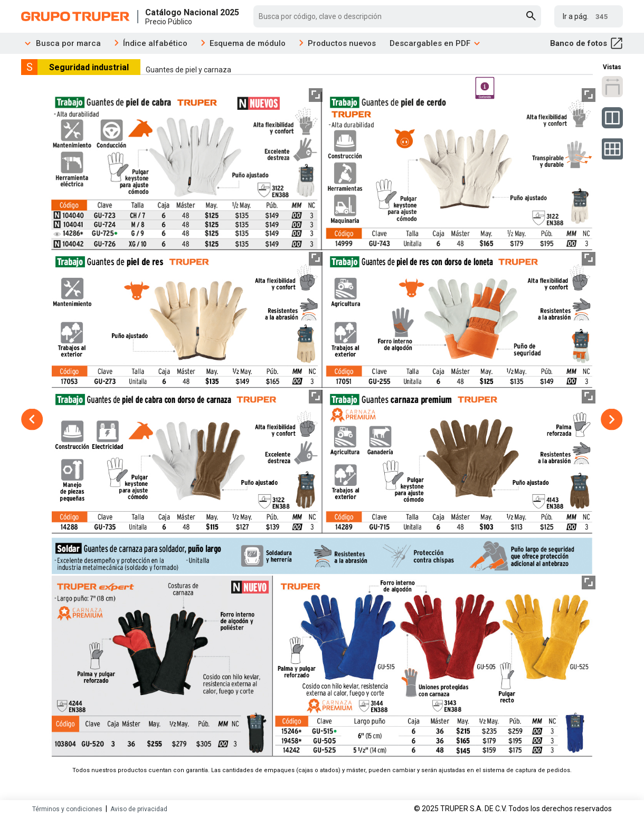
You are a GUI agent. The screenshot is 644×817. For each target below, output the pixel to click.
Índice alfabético (155, 43)
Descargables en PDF (435, 43)
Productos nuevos (342, 43)
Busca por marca (61, 43)
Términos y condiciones (67, 809)
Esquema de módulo (248, 43)
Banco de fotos (586, 43)
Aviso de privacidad (139, 809)
